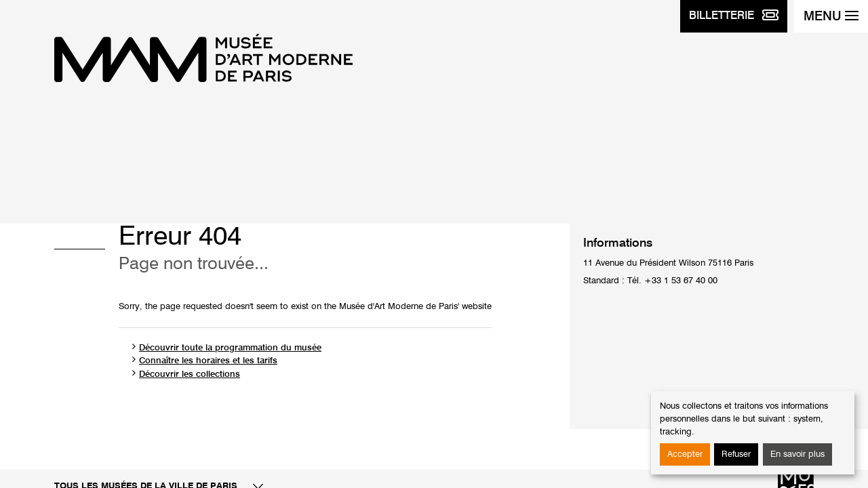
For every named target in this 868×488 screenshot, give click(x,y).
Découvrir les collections (190, 374)
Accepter (685, 454)
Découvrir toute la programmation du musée (230, 348)
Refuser (736, 454)
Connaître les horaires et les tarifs (208, 361)
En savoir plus (797, 454)
